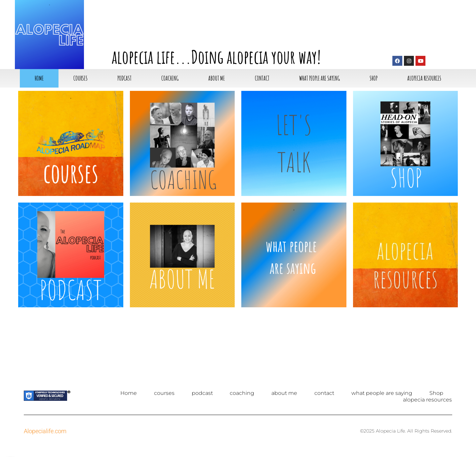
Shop (374, 78)
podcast (124, 78)
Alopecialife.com (45, 431)
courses (80, 78)
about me (217, 78)
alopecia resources (424, 78)
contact (262, 78)
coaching (170, 78)
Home (39, 78)
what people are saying (319, 78)
